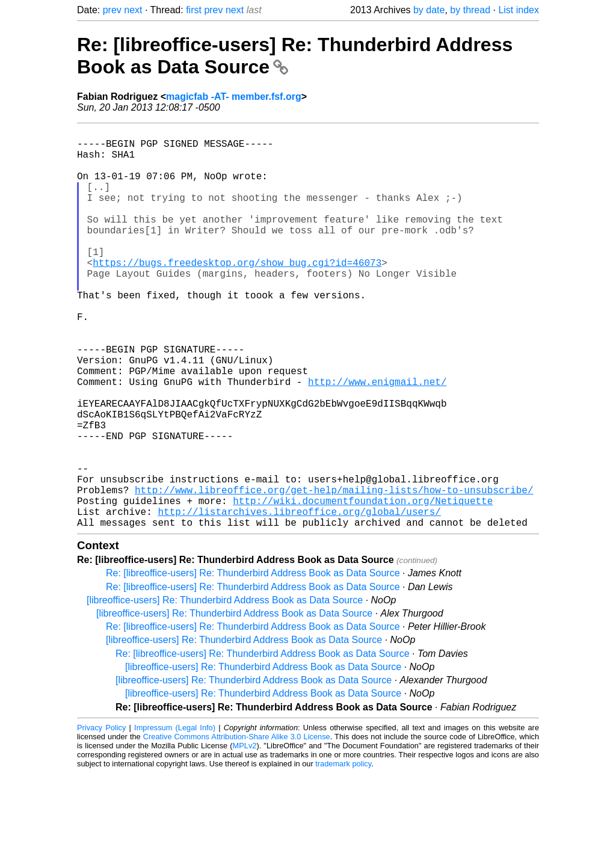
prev (112, 10)
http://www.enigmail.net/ (377, 439)
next (133, 10)
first (194, 10)
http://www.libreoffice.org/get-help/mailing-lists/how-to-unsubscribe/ (334, 571)
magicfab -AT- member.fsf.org (234, 97)
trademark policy (343, 853)
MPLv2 (245, 835)
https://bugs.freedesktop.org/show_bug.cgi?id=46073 (237, 294)
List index (519, 10)
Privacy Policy (101, 817)
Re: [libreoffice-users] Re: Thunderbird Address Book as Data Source (253, 662)
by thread (470, 10)
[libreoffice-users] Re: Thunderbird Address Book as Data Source (225, 689)
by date (429, 10)
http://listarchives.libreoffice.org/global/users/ (299, 598)
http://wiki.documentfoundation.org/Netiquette (363, 585)
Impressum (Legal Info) (175, 817)
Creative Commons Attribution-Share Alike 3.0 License (237, 826)
